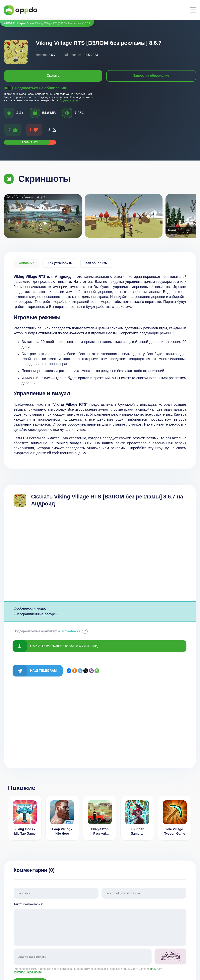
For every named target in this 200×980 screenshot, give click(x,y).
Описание (27, 263)
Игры (22, 23)
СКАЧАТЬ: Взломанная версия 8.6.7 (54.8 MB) (64, 646)
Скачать (53, 76)
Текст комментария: (100, 925)
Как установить (60, 263)
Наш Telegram (43, 671)
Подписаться (69, 100)
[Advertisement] (100, 559)
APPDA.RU (10, 23)
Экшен (31, 23)
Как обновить (96, 263)
